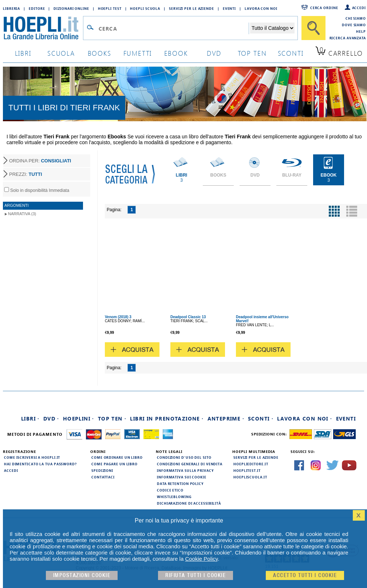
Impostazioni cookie (82, 575)
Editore (37, 8)
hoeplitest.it (247, 470)
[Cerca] (313, 28)
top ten (252, 53)
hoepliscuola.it (250, 477)
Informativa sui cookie (182, 477)
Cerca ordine (324, 8)
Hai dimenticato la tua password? (40, 464)
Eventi (229, 8)
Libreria (11, 8)
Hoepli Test (110, 8)
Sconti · (261, 419)
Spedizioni (102, 470)
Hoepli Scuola (145, 8)
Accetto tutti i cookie (305, 575)
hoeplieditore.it (251, 464)
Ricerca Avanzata (348, 38)
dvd (214, 53)
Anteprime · (226, 419)
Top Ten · (112, 419)
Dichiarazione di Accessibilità (189, 503)
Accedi (359, 8)
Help (361, 31)
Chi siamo (356, 18)
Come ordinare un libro (117, 457)
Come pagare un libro (115, 464)
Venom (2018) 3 (118, 317)
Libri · (30, 419)
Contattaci (103, 477)
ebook (176, 53)
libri (23, 53)
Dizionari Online (71, 8)
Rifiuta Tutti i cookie (196, 575)
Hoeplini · (79, 419)
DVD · (51, 419)
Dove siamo (354, 25)
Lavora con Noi (261, 8)
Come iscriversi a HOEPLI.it (32, 457)
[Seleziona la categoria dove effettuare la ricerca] (272, 28)
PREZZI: (25, 174)
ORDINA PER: (40, 161)
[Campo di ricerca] (173, 28)
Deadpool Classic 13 (188, 317)
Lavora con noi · (305, 419)
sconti (291, 53)
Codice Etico (170, 490)
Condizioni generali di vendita (190, 464)
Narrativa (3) (22, 214)
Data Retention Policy (180, 484)
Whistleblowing (174, 497)
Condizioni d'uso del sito (184, 457)
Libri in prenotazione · (167, 419)
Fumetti (138, 53)
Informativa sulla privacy (185, 470)
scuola (61, 53)
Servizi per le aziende (192, 8)
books (100, 53)
